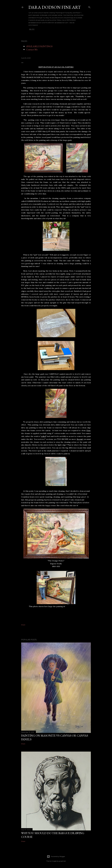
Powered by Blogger (56, 856)
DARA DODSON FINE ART (55, 7)
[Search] (89, 7)
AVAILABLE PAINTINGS (39, 46)
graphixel (62, 861)
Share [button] (23, 625)
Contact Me (32, 49)
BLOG (32, 29)
